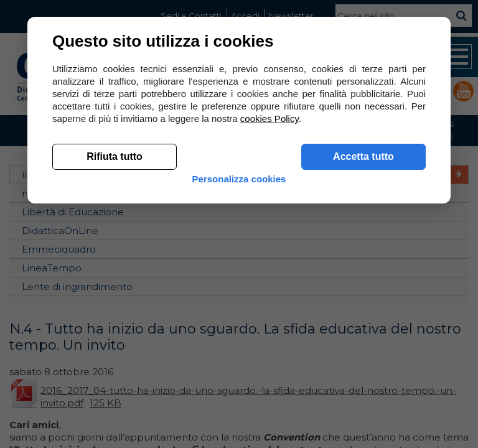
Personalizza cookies (239, 179)
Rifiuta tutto (115, 156)
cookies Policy (269, 119)
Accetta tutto (363, 156)
